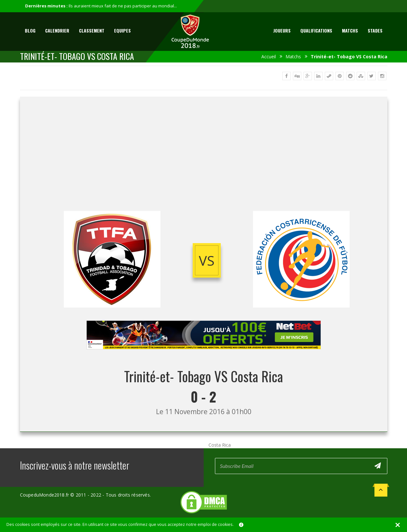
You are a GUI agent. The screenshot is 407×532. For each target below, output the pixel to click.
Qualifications (316, 30)
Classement (92, 30)
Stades (375, 30)
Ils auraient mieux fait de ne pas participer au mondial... (123, 6)
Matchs (350, 30)
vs (207, 260)
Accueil (269, 57)
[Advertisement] (204, 159)
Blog (30, 30)
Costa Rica (220, 445)
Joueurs (282, 30)
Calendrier (57, 30)
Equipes (122, 30)
